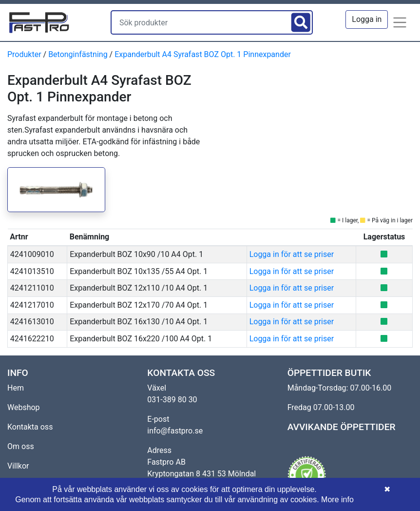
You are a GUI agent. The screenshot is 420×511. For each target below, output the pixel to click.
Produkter (24, 54)
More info (337, 500)
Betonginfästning (78, 54)
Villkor (18, 466)
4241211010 (32, 288)
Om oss (21, 446)
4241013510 (32, 271)
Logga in (367, 19)
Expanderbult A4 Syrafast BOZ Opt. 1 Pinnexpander (203, 54)
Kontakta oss (30, 427)
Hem (16, 388)
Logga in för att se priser (292, 254)
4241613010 (32, 322)
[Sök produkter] (200, 22)
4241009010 (32, 254)
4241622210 (32, 339)
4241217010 (32, 305)
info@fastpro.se (175, 431)
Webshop (24, 407)
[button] (400, 22)
